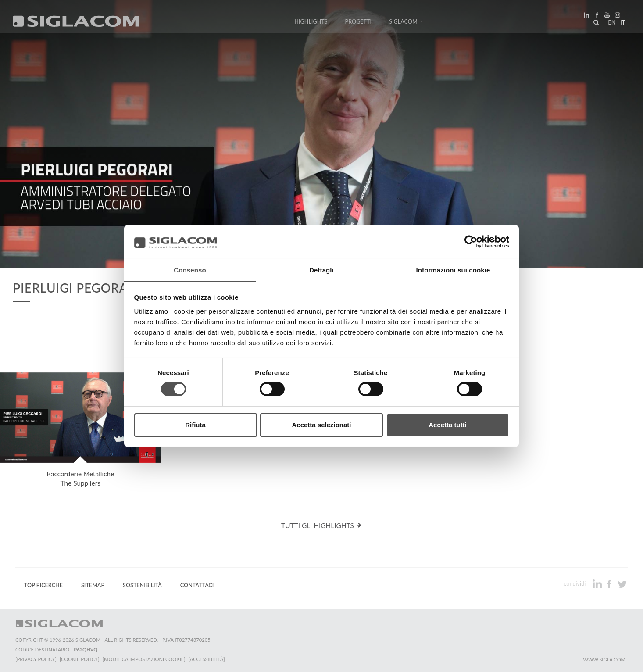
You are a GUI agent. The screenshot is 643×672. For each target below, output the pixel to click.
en (611, 24)
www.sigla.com (604, 659)
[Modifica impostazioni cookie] (145, 659)
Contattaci (197, 585)
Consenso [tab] (190, 270)
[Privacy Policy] (36, 659)
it (622, 24)
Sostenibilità (142, 585)
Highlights (311, 23)
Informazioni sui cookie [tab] (453, 270)
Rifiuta (195, 425)
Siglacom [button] (406, 23)
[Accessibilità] (208, 659)
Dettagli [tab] (321, 270)
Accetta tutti (448, 425)
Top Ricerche (43, 585)
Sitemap (93, 585)
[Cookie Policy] (80, 659)
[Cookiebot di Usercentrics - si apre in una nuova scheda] (471, 242)
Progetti (359, 23)
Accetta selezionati (321, 425)
